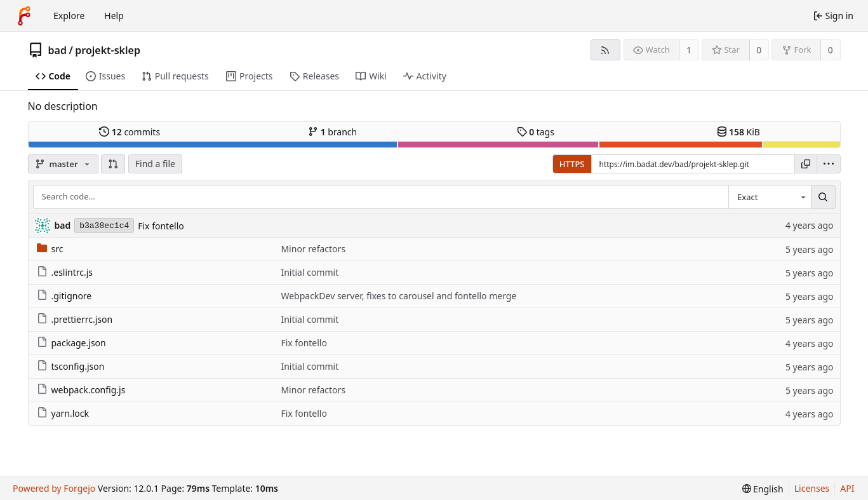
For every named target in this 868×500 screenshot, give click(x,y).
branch (332, 132)
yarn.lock (63, 413)
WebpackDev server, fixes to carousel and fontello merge (398, 296)
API (847, 488)
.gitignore (64, 296)
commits (130, 132)
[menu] (829, 164)
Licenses (812, 488)
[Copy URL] (806, 164)
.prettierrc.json (75, 319)
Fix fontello (161, 226)
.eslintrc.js (65, 272)
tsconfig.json (71, 366)
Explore (69, 16)
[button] (113, 164)
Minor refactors (313, 249)
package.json (71, 343)
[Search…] (823, 197)
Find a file (155, 164)
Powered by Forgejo (54, 488)
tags (536, 132)
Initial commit (310, 272)
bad (57, 50)
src (50, 249)
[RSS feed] (605, 50)
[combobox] (770, 197)
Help (114, 16)
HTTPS (572, 164)
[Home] (24, 16)
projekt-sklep (108, 50)
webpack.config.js (81, 390)
